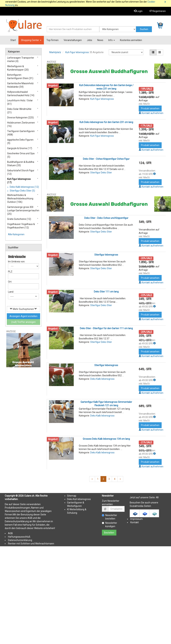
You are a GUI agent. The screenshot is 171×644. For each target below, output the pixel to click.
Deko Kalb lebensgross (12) (24, 187)
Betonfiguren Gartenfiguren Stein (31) (20, 77)
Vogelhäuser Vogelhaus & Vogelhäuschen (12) (21, 226)
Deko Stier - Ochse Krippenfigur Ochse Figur (106, 159)
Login (138, 11)
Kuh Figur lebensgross (77, 52)
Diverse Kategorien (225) (20, 118)
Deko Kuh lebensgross (79, 499)
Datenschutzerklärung (20, 540)
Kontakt (135, 522)
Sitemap (72, 496)
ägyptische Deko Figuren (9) (20, 141)
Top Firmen (52, 40)
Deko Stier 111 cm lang (106, 292)
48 (157, 497)
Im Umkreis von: (17, 262)
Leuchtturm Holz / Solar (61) (20, 102)
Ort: (10, 282)
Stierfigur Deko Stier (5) (22, 191)
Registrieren (158, 11)
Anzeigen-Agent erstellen (23, 316)
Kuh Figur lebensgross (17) (19, 181)
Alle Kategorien (16, 234)
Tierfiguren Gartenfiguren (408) (21, 133)
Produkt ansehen (150, 108)
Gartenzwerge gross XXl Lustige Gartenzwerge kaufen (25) (23, 210)
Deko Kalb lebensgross (102, 379)
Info (112, 40)
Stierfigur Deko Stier (101, 173)
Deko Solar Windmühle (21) (19, 111)
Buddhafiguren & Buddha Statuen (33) (21, 164)
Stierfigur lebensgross (106, 255)
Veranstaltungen (73, 40)
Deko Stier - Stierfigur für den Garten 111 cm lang (106, 328)
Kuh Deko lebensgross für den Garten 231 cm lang (106, 122)
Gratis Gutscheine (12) (19, 219)
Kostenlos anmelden (131, 40)
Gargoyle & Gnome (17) (20, 148)
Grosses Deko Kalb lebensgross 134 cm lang (106, 439)
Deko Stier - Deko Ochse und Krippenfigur (106, 218)
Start (13, 40)
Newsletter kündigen (109, 525)
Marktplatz (55, 52)
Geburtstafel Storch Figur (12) (21, 172)
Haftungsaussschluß (19, 537)
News (100, 40)
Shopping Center (31, 40)
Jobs (90, 40)
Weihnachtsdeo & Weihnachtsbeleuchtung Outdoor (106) (20, 198)
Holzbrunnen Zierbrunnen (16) (21, 124)
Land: (11, 292)
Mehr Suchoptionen (23, 309)
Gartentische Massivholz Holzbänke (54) (20, 85)
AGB (10, 533)
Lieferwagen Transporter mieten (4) (21, 59)
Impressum (137, 519)
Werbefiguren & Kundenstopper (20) (18, 68)
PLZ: (10, 272)
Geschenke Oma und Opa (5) (21, 155)
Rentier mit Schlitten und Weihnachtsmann (31, 544)
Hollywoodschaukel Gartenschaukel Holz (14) (21, 94)
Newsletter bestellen (109, 517)
